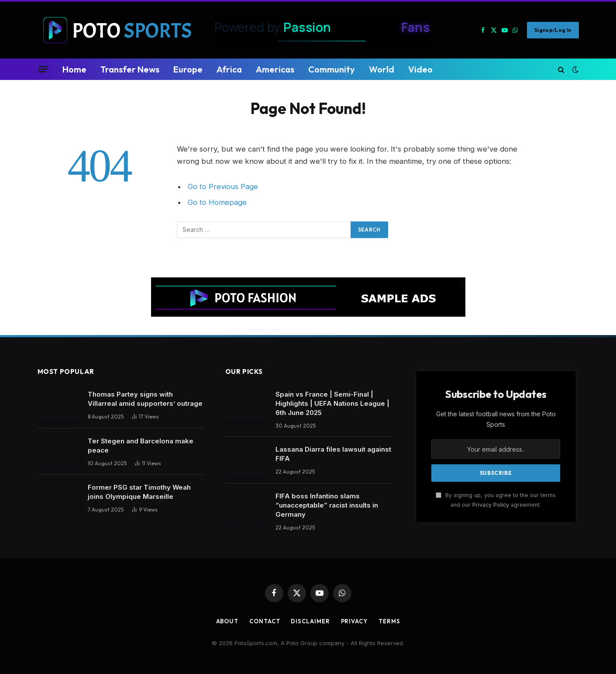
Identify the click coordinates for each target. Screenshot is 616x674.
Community (332, 69)
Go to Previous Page (223, 187)
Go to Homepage (217, 202)
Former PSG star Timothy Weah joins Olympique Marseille (139, 492)
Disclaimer (310, 621)
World (382, 69)
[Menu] (43, 69)
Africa (229, 69)
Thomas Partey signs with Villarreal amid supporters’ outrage (145, 399)
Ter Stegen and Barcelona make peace (141, 446)
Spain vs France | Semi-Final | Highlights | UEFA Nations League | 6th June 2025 (332, 403)
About (227, 621)
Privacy (354, 621)
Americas (275, 69)
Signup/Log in (553, 30)
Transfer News (130, 69)
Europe (188, 69)
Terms (389, 621)
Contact (265, 621)
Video (420, 69)
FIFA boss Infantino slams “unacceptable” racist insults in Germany (327, 505)
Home (74, 69)
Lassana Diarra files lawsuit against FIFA (333, 454)
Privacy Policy (491, 505)
